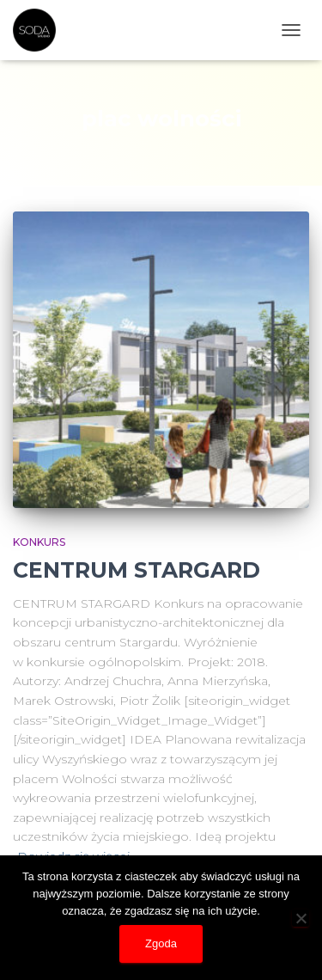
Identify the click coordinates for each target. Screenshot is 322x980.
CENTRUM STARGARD (137, 570)
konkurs (39, 542)
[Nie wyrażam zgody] (301, 918)
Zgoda (161, 943)
